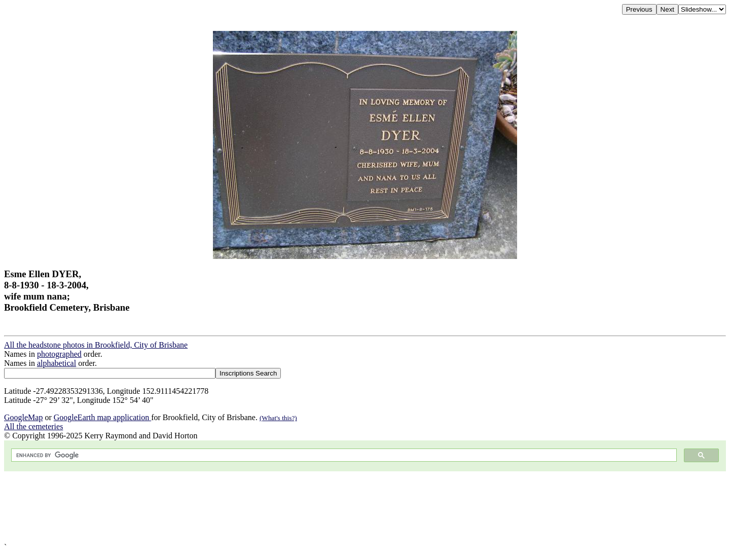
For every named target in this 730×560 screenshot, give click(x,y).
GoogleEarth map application (102, 417)
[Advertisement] (308, 507)
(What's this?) (278, 418)
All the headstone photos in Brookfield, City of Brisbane (96, 345)
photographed (59, 354)
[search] (343, 455)
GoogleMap (23, 417)
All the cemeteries (33, 426)
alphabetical (57, 363)
